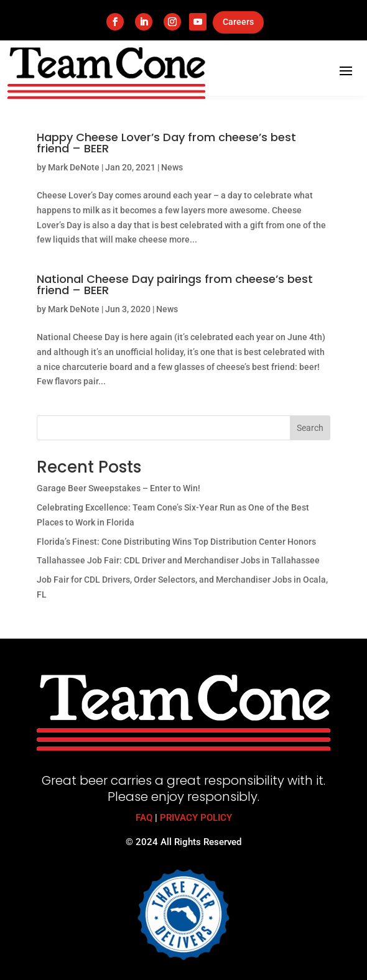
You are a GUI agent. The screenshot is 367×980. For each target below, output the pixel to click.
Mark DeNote (74, 167)
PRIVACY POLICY (196, 818)
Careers (238, 22)
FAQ (144, 818)
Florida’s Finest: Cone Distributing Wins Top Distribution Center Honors (176, 542)
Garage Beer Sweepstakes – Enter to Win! (118, 488)
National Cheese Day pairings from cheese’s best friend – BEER (175, 284)
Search (310, 428)
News (172, 167)
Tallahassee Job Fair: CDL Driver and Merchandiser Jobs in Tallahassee (178, 560)
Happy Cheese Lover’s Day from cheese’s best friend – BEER (166, 143)
